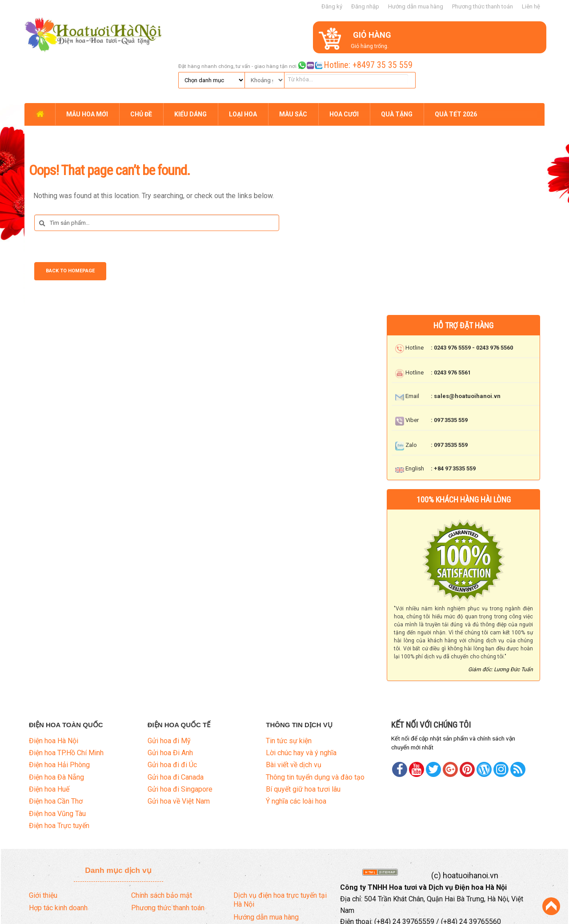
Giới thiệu (43, 848)
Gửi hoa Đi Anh (170, 705)
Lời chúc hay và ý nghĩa (301, 705)
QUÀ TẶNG (397, 68)
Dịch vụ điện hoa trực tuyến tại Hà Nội (280, 852)
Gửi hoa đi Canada (176, 730)
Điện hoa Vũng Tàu (57, 766)
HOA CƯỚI (344, 68)
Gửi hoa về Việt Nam (179, 754)
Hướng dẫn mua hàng (416, 6)
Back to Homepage (70, 225)
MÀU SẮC (293, 68)
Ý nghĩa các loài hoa (296, 754)
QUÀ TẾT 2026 (456, 68)
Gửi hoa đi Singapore (180, 742)
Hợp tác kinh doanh (58, 861)
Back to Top (551, 906)
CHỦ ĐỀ (141, 68)
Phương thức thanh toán (483, 6)
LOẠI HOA (243, 68)
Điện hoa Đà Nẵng (56, 730)
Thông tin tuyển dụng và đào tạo (315, 730)
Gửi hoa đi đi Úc (172, 718)
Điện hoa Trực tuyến (59, 779)
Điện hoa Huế (49, 742)
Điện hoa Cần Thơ (56, 754)
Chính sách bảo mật (162, 848)
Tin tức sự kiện (289, 693)
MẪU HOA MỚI (87, 68)
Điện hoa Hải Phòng (59, 718)
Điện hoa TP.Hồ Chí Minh (66, 705)
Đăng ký (332, 6)
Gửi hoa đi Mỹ (169, 693)
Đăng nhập (365, 6)
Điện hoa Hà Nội (54, 693)
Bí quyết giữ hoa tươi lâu (303, 742)
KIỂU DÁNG (190, 68)
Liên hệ (531, 6)
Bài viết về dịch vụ (294, 718)
